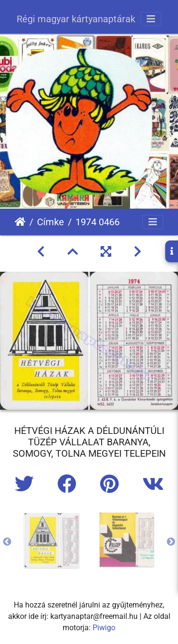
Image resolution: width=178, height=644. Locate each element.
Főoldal (20, 222)
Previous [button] (7, 542)
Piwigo (104, 628)
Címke (51, 222)
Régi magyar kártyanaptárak (76, 19)
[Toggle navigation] (151, 19)
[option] (52, 540)
